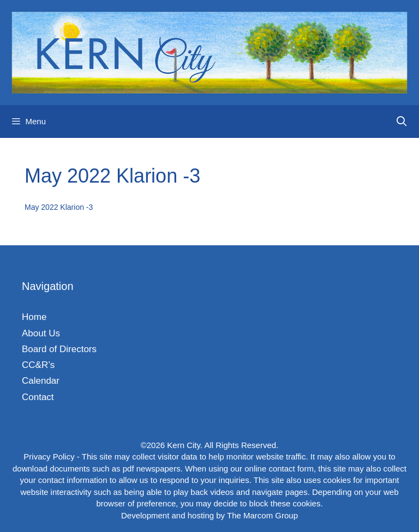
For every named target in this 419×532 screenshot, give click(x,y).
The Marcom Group (262, 515)
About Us (41, 333)
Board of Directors (59, 349)
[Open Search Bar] (402, 122)
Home (34, 317)
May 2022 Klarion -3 (59, 207)
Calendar (41, 381)
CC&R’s (38, 365)
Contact (38, 397)
